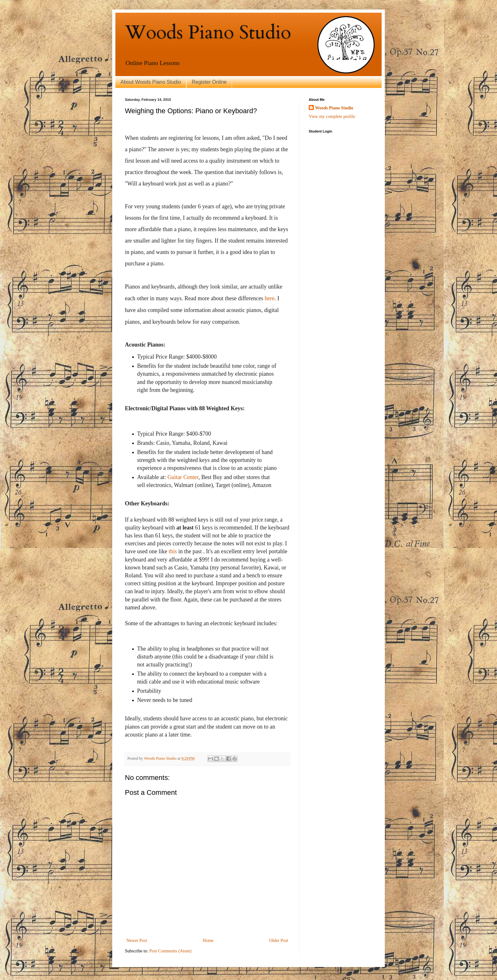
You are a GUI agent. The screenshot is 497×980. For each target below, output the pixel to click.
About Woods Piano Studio (151, 82)
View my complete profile (332, 117)
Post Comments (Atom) (170, 951)
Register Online (209, 82)
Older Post (279, 941)
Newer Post (137, 941)
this (173, 551)
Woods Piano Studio (208, 32)
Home (208, 941)
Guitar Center (183, 477)
